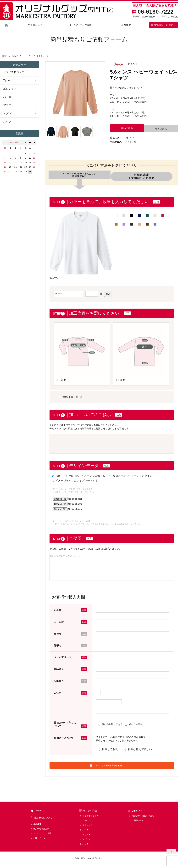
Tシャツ (8, 80)
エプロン (8, 113)
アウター (8, 105)
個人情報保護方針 (41, 832)
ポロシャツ (9, 89)
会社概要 (126, 25)
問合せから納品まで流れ (143, 819)
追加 (108, 293)
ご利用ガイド (35, 25)
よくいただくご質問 (80, 25)
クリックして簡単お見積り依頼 (109, 766)
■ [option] (116, 214)
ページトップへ (171, 850)
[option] (75, 93)
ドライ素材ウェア (13, 72)
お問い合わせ (39, 841)
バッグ (7, 122)
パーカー (8, 97)
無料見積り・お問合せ (163, 25)
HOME (36, 814)
